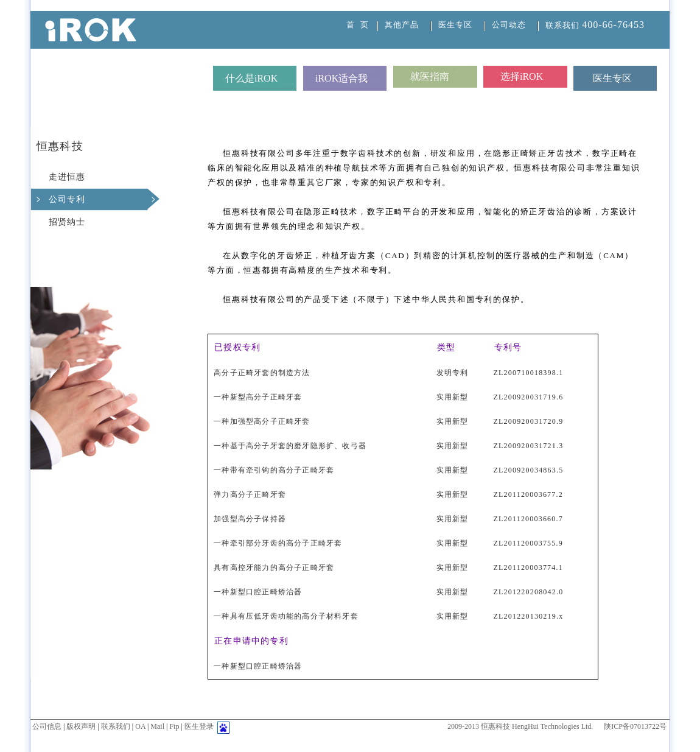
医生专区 (455, 25)
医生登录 (199, 726)
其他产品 (402, 25)
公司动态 (509, 25)
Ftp (174, 726)
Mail (157, 726)
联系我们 (595, 25)
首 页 (358, 25)
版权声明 (81, 726)
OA (140, 726)
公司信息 (47, 726)
